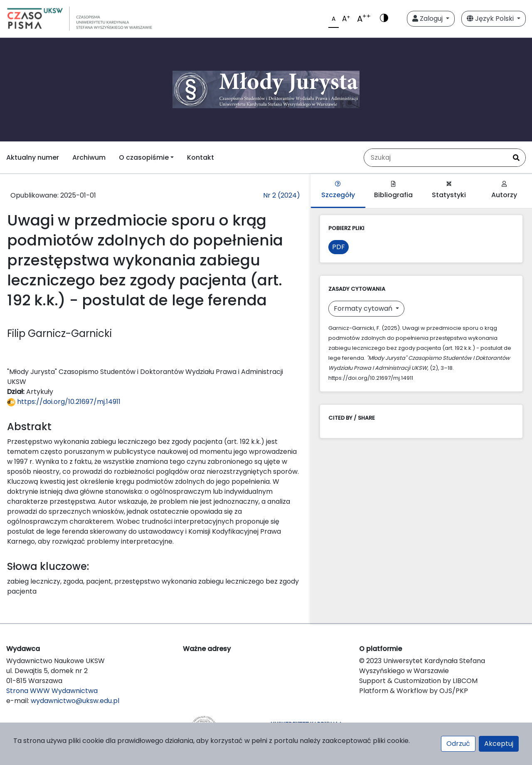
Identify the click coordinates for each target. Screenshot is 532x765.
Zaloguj (428, 19)
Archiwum (89, 157)
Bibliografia (393, 190)
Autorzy (504, 190)
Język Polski (491, 19)
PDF (339, 247)
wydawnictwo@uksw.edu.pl (75, 701)
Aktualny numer (33, 157)
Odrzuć (458, 744)
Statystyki (449, 190)
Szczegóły (338, 190)
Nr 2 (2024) (282, 195)
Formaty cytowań (364, 308)
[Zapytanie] (436, 158)
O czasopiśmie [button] (144, 157)
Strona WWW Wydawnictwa (52, 691)
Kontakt (201, 157)
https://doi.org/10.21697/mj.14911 (64, 402)
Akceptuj (499, 744)
